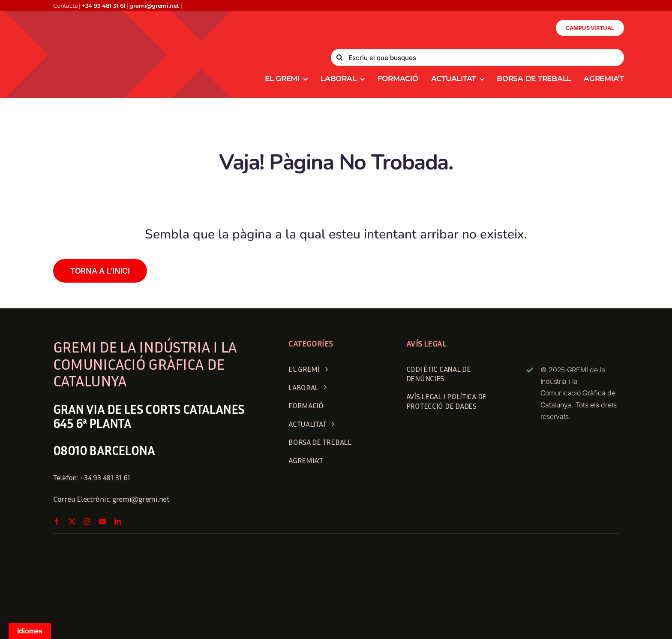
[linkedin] (118, 521)
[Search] (339, 57)
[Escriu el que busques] (477, 57)
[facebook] (57, 521)
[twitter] (72, 521)
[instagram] (87, 521)
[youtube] (102, 521)
